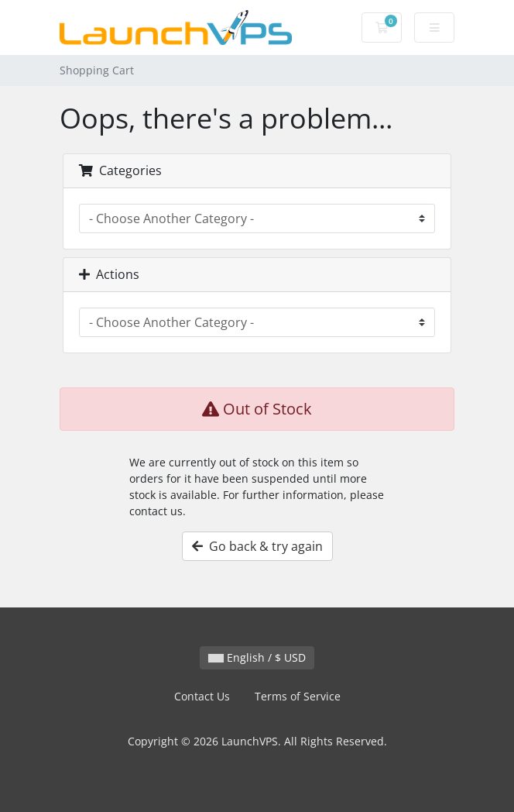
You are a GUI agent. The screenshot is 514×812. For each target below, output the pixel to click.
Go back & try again (257, 546)
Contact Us (202, 696)
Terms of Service (298, 696)
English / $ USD (257, 657)
